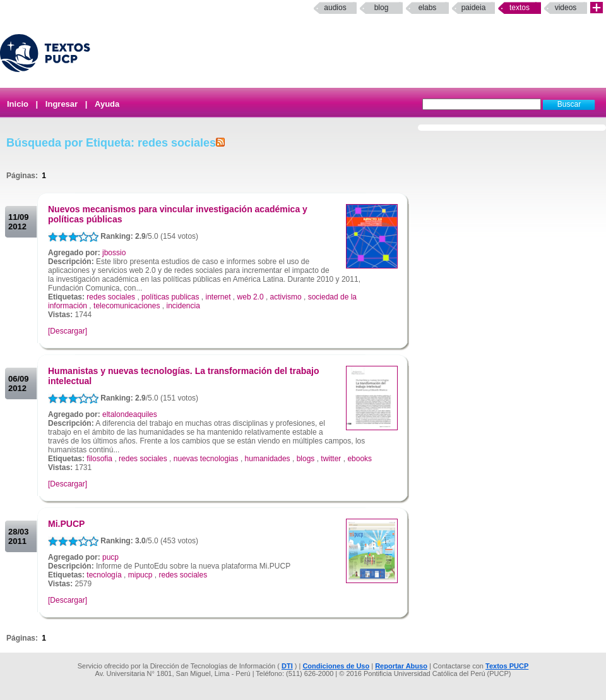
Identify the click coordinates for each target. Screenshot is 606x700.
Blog (382, 8)
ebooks (359, 459)
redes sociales (111, 297)
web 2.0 (251, 297)
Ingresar (62, 104)
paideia (474, 8)
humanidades (268, 459)
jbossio (114, 253)
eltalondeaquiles (130, 414)
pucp (110, 557)
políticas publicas (170, 297)
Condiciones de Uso (336, 666)
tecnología (104, 575)
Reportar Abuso (401, 666)
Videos (566, 8)
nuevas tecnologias (206, 459)
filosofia (99, 459)
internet (218, 297)
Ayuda (107, 104)
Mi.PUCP (66, 524)
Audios (335, 8)
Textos (520, 8)
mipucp (140, 575)
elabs (428, 8)
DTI (287, 666)
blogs (306, 459)
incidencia (183, 306)
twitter (331, 459)
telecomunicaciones (127, 306)
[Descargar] (68, 331)
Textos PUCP (507, 666)
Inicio (18, 104)
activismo (286, 297)
